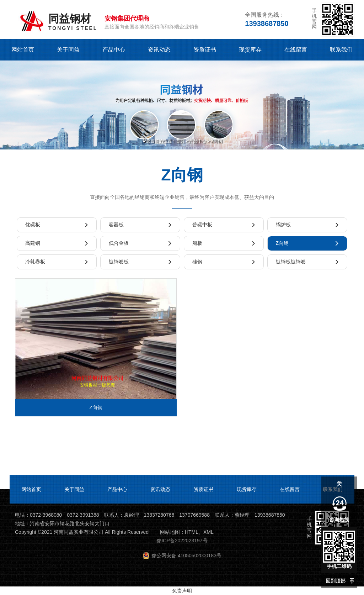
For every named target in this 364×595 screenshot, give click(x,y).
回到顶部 (336, 581)
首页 (180, 141)
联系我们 (341, 50)
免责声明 (182, 591)
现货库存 (250, 50)
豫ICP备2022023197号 (182, 541)
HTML (192, 532)
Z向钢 (217, 141)
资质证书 (205, 50)
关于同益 (68, 50)
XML (208, 532)
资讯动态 (159, 50)
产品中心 (114, 50)
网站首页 (23, 50)
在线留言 (296, 50)
